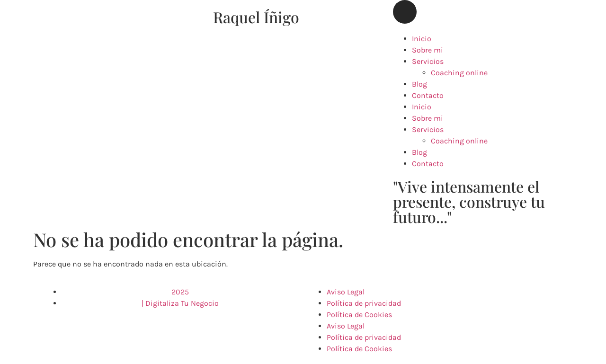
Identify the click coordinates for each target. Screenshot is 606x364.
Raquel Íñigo (256, 17)
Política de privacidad (364, 303)
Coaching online (459, 73)
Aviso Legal (346, 292)
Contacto (428, 95)
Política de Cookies (359, 315)
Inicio (422, 39)
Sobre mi (428, 50)
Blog (419, 84)
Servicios (428, 61)
